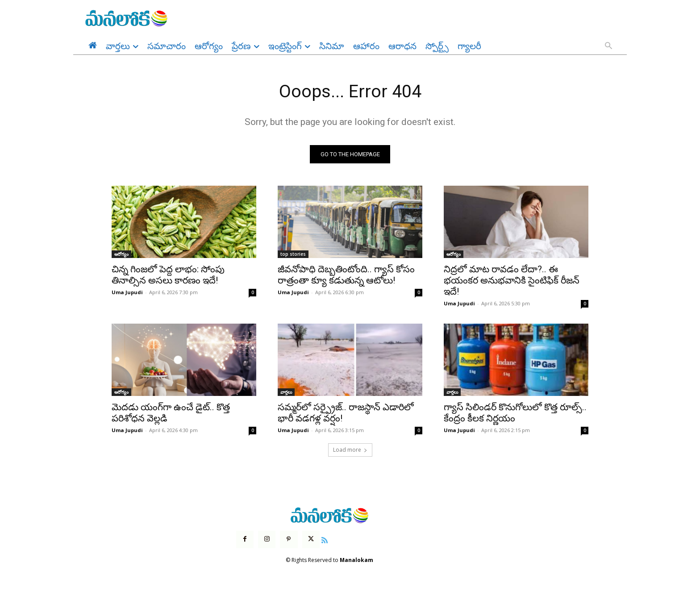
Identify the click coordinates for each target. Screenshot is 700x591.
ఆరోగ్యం (121, 255)
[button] (608, 46)
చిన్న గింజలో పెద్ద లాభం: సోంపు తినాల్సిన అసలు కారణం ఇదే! (168, 276)
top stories (293, 255)
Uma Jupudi (127, 293)
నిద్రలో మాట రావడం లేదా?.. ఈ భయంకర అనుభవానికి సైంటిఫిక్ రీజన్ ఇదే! (512, 281)
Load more (350, 451)
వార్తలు (286, 393)
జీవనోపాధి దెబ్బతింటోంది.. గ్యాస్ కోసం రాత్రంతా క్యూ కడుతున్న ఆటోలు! (346, 276)
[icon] (325, 540)
